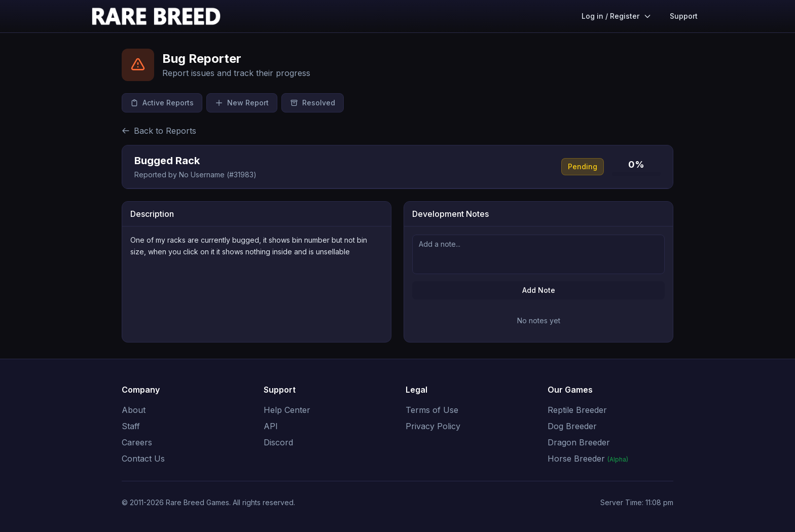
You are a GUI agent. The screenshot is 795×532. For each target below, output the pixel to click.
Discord (278, 442)
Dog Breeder (572, 426)
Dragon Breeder (579, 442)
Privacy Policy (433, 426)
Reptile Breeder (577, 410)
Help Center (287, 410)
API (271, 426)
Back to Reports (159, 131)
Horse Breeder (588, 459)
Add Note (539, 290)
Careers (137, 442)
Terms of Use (432, 410)
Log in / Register (617, 16)
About (134, 410)
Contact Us (143, 459)
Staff (131, 426)
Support (684, 16)
